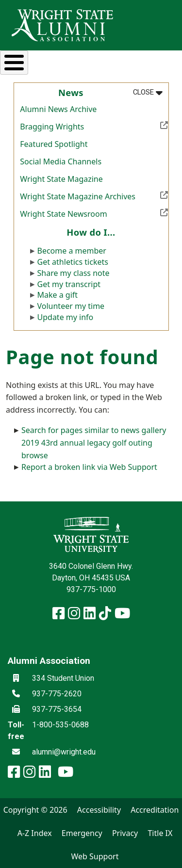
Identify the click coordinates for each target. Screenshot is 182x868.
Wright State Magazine (61, 179)
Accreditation (155, 810)
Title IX (160, 833)
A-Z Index (35, 833)
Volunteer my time (71, 306)
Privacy (125, 833)
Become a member (72, 251)
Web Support (95, 856)
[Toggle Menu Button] (14, 63)
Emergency (82, 833)
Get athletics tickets (73, 262)
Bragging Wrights (94, 126)
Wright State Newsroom (94, 213)
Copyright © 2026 (35, 810)
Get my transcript (69, 284)
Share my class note (74, 273)
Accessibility (99, 810)
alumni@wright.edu (64, 752)
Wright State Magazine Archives (94, 195)
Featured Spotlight (54, 144)
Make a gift (58, 295)
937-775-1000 (91, 589)
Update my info (66, 317)
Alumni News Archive (58, 109)
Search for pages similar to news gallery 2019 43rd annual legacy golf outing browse (94, 442)
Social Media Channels (61, 161)
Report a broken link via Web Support (89, 467)
